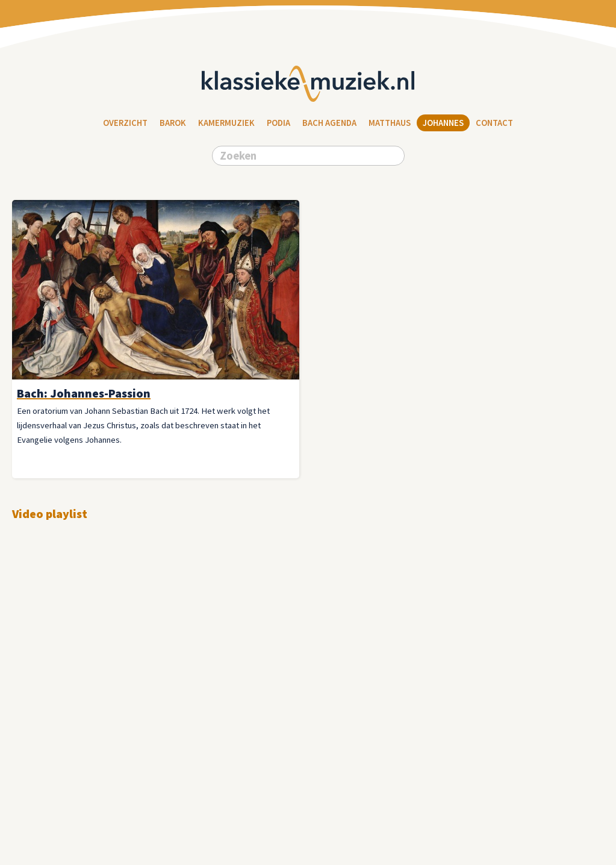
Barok (173, 123)
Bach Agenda (329, 123)
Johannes (443, 123)
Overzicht (125, 123)
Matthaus (390, 123)
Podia (278, 123)
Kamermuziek (226, 123)
